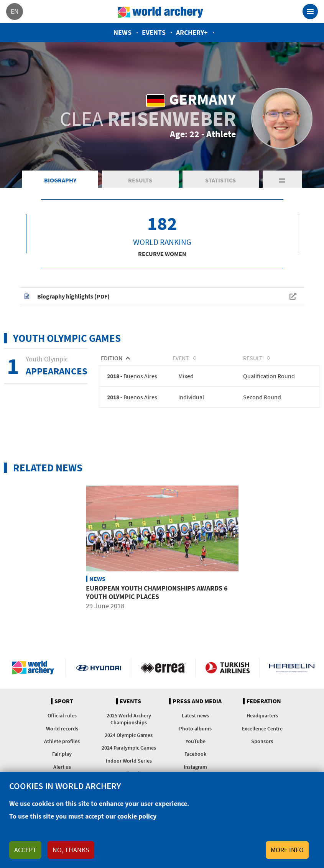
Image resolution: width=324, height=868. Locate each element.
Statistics (220, 180)
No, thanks (71, 850)
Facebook (195, 754)
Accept (25, 850)
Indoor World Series (129, 761)
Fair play (62, 754)
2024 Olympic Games (129, 735)
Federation (264, 701)
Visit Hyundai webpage (99, 668)
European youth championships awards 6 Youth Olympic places (157, 592)
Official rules (62, 715)
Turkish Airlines (228, 668)
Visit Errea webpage (163, 668)
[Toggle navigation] (310, 11)
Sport (64, 701)
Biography (60, 180)
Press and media (197, 701)
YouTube (196, 741)
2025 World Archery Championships (129, 719)
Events (154, 32)
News (123, 32)
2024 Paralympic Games (129, 748)
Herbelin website (292, 668)
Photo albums (195, 729)
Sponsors (262, 741)
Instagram (195, 767)
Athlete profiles (62, 741)
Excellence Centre (262, 729)
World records (62, 729)
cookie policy (137, 816)
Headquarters (262, 715)
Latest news (195, 715)
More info (287, 850)
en (15, 11)
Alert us (62, 767)
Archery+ (192, 32)
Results (140, 180)
